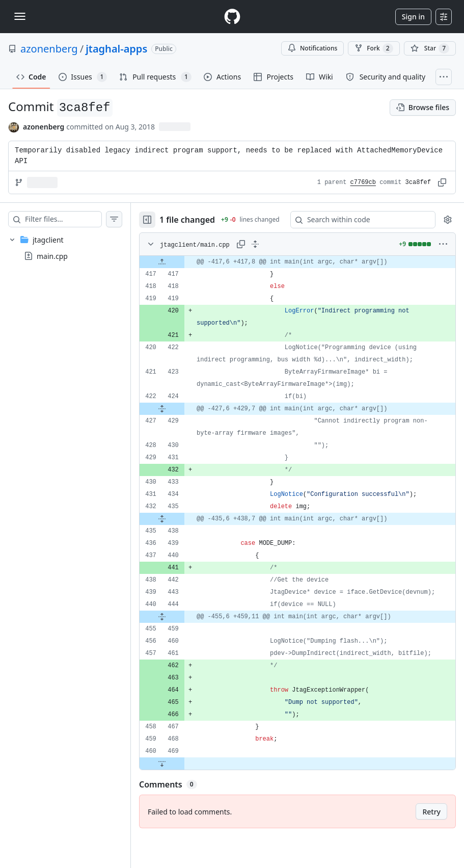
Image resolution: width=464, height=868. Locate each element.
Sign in (413, 17)
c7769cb (363, 182)
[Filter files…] (73, 219)
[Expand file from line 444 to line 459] (182, 636)
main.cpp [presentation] (52, 256)
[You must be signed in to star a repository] (430, 48)
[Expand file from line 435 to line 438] (182, 526)
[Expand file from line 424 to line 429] (182, 416)
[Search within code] (362, 223)
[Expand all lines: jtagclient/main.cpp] (276, 251)
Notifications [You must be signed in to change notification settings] (312, 48)
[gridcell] (308, 269)
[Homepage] (232, 17)
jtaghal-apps (116, 49)
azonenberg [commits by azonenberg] (44, 127)
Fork (374, 48)
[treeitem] (75, 248)
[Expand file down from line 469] (182, 795)
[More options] (443, 251)
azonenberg (49, 49)
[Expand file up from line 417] (182, 269)
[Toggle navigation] (20, 16)
